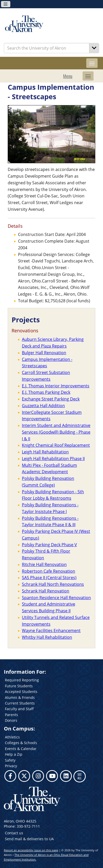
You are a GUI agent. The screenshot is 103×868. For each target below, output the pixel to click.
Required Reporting (22, 680)
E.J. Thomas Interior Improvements (56, 386)
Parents (11, 715)
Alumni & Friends (20, 697)
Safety (10, 760)
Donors (11, 720)
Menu (68, 76)
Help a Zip (14, 754)
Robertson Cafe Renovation (49, 571)
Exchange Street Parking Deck (51, 399)
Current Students (20, 703)
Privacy (11, 766)
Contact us (14, 833)
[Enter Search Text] (47, 48)
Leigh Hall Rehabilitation (45, 452)
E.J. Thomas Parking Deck (46, 392)
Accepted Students (21, 692)
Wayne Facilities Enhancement (51, 631)
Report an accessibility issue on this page (31, 850)
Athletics (12, 737)
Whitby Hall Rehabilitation (47, 637)
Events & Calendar (21, 749)
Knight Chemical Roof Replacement (56, 445)
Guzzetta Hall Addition (43, 406)
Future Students (19, 686)
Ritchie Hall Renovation (44, 564)
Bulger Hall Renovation (44, 353)
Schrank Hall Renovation (46, 591)
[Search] (94, 48)
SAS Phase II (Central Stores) (49, 578)
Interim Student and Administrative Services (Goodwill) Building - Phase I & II (56, 432)
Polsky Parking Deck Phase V (49, 545)
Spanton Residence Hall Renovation (56, 598)
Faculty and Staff (19, 709)
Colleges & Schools (21, 743)
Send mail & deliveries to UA (29, 839)
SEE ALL (80, 776)
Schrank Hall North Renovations (53, 584)
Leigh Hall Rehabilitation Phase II (53, 459)
